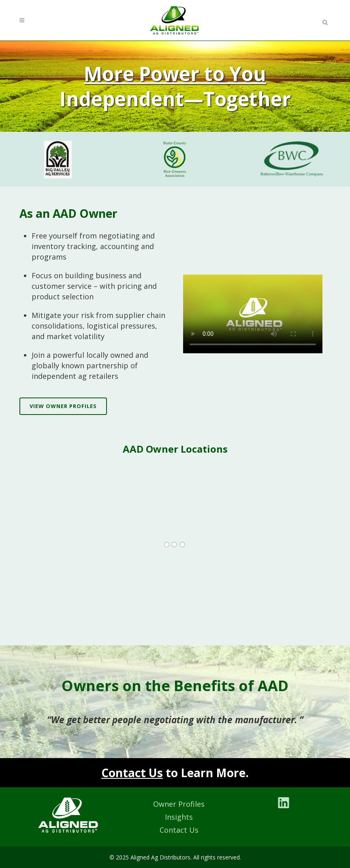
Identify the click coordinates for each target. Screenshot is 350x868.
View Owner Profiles (63, 406)
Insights (179, 817)
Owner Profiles (179, 804)
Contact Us (132, 773)
